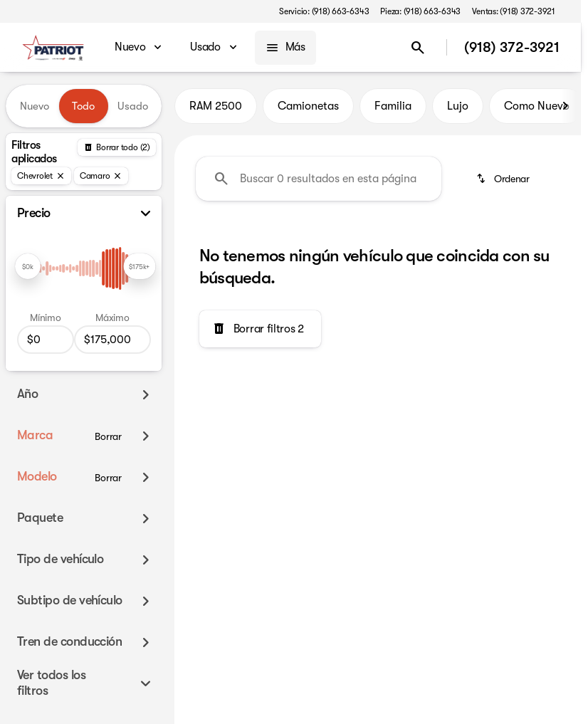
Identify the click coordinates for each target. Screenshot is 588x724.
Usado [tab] (133, 106)
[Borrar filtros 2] (260, 329)
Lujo (458, 106)
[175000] (112, 340)
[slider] (28, 266)
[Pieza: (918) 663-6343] (420, 11)
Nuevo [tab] (35, 106)
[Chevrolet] (41, 176)
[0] (46, 340)
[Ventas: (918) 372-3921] (514, 11)
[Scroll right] (565, 106)
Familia (393, 106)
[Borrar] (108, 436)
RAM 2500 (216, 106)
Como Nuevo (537, 106)
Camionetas (308, 106)
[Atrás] (116, 147)
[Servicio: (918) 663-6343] (324, 11)
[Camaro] (101, 176)
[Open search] (418, 48)
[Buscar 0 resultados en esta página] (319, 179)
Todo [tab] (83, 106)
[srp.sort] (504, 179)
